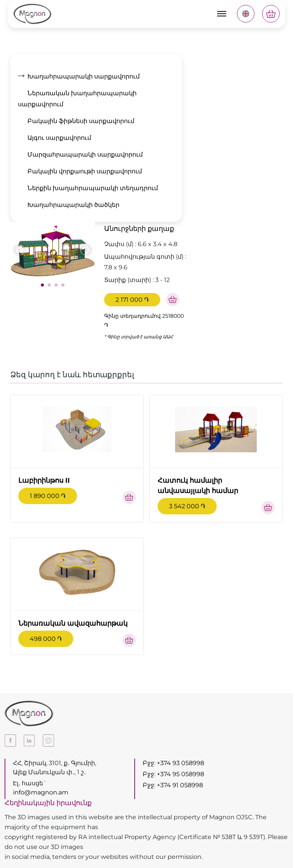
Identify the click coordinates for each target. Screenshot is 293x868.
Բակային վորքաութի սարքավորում (85, 171)
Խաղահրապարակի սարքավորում (84, 76)
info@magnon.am (41, 792)
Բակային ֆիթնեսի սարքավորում (81, 121)
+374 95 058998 (180, 774)
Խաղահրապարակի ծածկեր (73, 205)
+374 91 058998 (180, 785)
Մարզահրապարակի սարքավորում (85, 155)
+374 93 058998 (180, 763)
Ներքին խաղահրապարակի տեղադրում (93, 188)
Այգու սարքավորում (59, 138)
